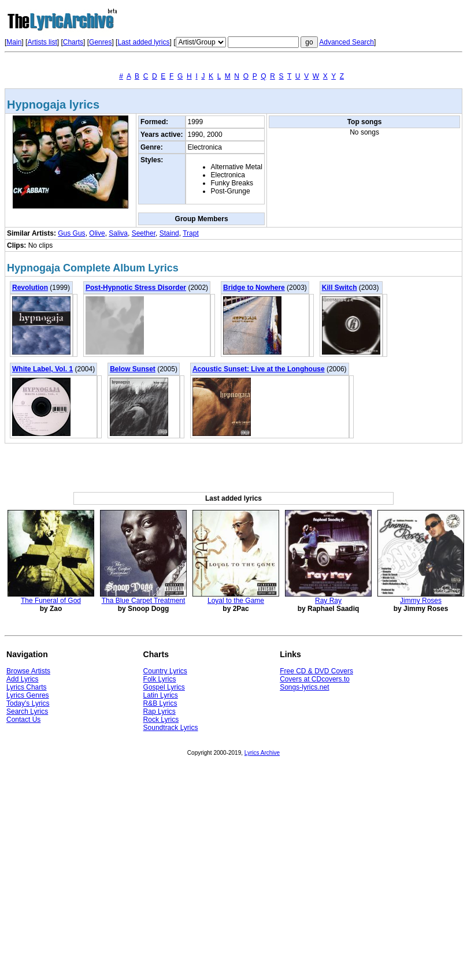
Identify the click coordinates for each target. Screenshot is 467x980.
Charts (73, 42)
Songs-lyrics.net (304, 687)
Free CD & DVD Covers (316, 671)
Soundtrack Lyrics (171, 728)
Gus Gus (71, 233)
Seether (144, 233)
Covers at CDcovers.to (315, 679)
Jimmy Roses (421, 601)
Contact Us (23, 720)
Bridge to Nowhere (254, 288)
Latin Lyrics (161, 695)
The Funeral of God (51, 601)
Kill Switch (340, 288)
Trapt (191, 233)
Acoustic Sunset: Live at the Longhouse (259, 369)
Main (14, 42)
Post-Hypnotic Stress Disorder (136, 288)
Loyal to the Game (236, 601)
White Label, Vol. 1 (42, 369)
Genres (100, 42)
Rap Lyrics (160, 711)
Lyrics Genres (28, 695)
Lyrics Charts (27, 687)
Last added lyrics (143, 42)
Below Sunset (133, 369)
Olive (97, 233)
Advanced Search (346, 42)
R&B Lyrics (160, 703)
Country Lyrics (165, 671)
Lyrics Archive (262, 753)
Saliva (118, 233)
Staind (169, 233)
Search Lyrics (27, 711)
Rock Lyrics (161, 720)
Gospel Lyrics (164, 687)
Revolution (30, 288)
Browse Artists (28, 671)
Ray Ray (328, 601)
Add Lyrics (23, 679)
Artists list (42, 42)
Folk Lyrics (160, 679)
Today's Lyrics (28, 703)
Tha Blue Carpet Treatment (144, 601)
